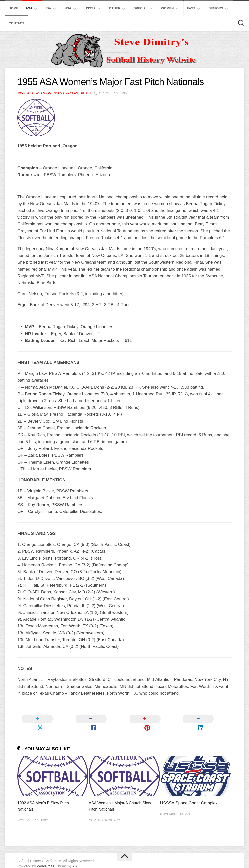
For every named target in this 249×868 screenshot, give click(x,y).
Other (115, 8)
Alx (75, 858)
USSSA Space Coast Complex (189, 794)
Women (167, 8)
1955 (21, 93)
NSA (68, 8)
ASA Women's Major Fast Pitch (63, 93)
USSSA (90, 8)
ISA (48, 8)
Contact (17, 23)
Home (14, 8)
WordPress (46, 858)
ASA (29, 8)
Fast (191, 8)
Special (141, 8)
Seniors (216, 8)
